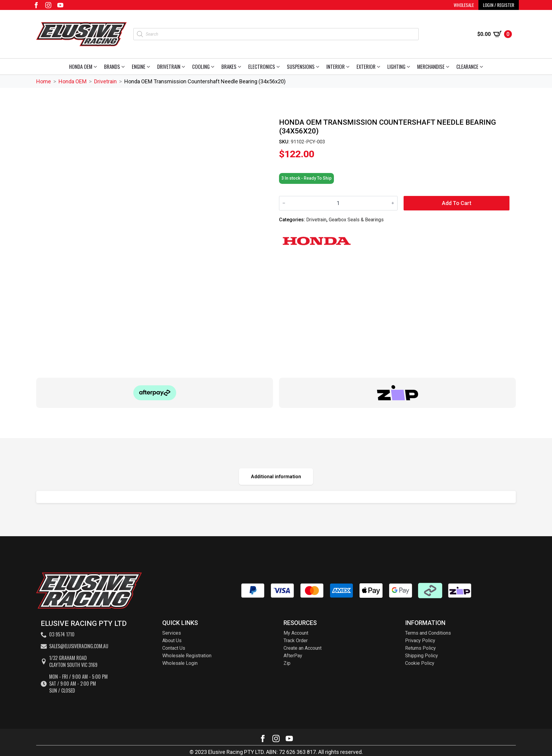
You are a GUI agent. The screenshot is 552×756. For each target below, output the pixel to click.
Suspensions (301, 67)
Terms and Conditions (428, 633)
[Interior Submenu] (349, 67)
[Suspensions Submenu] (319, 67)
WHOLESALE (464, 5)
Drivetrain (169, 67)
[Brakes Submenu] (241, 67)
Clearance (467, 67)
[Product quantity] (338, 203)
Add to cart (457, 203)
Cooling (201, 67)
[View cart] (495, 34)
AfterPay (293, 656)
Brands (112, 67)
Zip (287, 663)
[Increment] (393, 203)
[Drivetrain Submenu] (184, 67)
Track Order (296, 641)
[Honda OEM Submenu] (96, 67)
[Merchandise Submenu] (449, 67)
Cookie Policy (420, 663)
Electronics (262, 67)
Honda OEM (81, 67)
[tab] (276, 477)
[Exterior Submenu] (380, 67)
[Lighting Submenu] (409, 67)
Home (44, 81)
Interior (336, 67)
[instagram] (48, 5)
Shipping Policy (422, 656)
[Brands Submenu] (124, 67)
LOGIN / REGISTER (499, 5)
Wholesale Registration (187, 656)
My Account (296, 633)
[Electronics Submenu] (279, 67)
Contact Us (174, 648)
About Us (172, 641)
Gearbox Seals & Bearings (356, 220)
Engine (139, 67)
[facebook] (36, 5)
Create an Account (303, 648)
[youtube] (60, 5)
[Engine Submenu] (149, 67)
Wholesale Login (180, 663)
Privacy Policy (420, 641)
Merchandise (431, 67)
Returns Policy (420, 648)
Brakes (229, 67)
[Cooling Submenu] (214, 67)
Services (172, 633)
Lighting (396, 67)
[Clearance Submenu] (482, 67)
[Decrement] (284, 203)
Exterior (366, 67)
